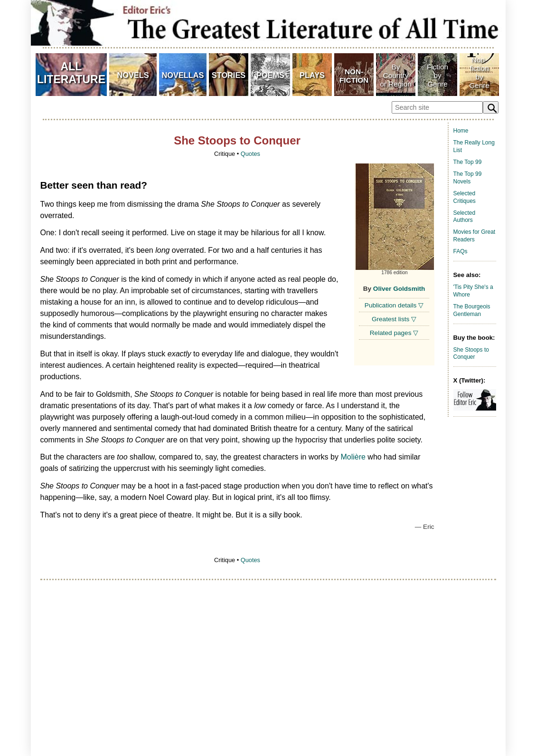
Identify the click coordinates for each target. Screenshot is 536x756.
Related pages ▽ (394, 333)
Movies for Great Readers (475, 236)
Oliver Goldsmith (399, 289)
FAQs (461, 251)
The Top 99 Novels (468, 178)
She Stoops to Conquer (471, 354)
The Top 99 (468, 162)
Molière (353, 457)
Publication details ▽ (394, 305)
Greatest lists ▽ (394, 319)
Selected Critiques (465, 197)
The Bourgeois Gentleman (472, 310)
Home (461, 131)
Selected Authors (465, 217)
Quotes (250, 154)
